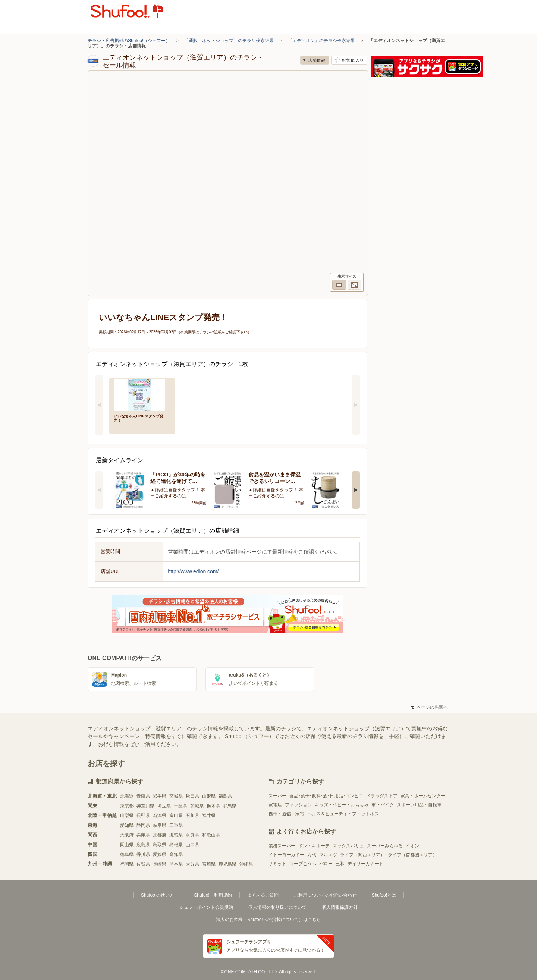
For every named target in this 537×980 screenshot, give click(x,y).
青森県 (143, 796)
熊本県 (176, 864)
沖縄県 (246, 864)
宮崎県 (209, 864)
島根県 (176, 845)
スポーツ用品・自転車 (419, 805)
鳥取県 (160, 845)
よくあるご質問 (263, 895)
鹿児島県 (227, 864)
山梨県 (127, 816)
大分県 (192, 864)
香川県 (143, 854)
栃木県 (213, 806)
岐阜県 (160, 825)
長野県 (143, 816)
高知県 (176, 854)
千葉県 (180, 806)
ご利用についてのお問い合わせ (325, 895)
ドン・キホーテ (314, 846)
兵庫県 (143, 835)
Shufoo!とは (384, 895)
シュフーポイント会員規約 (206, 907)
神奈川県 (145, 806)
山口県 (192, 845)
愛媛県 (160, 854)
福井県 (209, 816)
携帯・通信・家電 (286, 814)
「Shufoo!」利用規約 (211, 895)
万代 (312, 855)
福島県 (225, 796)
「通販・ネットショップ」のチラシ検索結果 (229, 41)
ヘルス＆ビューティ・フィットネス (343, 814)
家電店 (275, 805)
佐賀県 (143, 864)
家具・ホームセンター (423, 796)
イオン (412, 846)
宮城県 (176, 796)
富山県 (176, 816)
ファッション (298, 805)
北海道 (127, 796)
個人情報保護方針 (340, 907)
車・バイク (383, 805)
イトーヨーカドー (286, 855)
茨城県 (197, 806)
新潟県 (160, 816)
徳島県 (127, 854)
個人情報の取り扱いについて (277, 907)
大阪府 (127, 835)
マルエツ (328, 855)
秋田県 (192, 796)
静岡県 (143, 825)
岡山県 (127, 845)
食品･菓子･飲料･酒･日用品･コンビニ (326, 796)
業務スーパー (282, 846)
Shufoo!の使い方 (158, 895)
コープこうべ (303, 864)
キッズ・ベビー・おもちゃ (342, 805)
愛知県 (127, 825)
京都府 (160, 835)
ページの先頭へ (430, 707)
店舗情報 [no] (315, 60)
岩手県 (160, 796)
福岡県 (127, 864)
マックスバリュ (348, 846)
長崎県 (160, 864)
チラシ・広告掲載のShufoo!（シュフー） (129, 41)
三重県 (176, 825)
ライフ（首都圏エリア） (412, 855)
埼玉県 (164, 806)
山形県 (209, 796)
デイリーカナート (365, 864)
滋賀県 (176, 835)
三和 (340, 864)
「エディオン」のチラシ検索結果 (321, 41)
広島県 (143, 845)
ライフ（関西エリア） (362, 855)
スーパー (277, 796)
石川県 (192, 816)
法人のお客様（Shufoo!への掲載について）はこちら (268, 920)
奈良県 (192, 835)
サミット (277, 864)
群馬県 (230, 806)
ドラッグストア (382, 796)
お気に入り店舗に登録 (349, 60)
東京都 (127, 806)
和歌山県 (211, 835)
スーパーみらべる (385, 846)
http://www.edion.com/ (193, 571)
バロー (326, 864)
